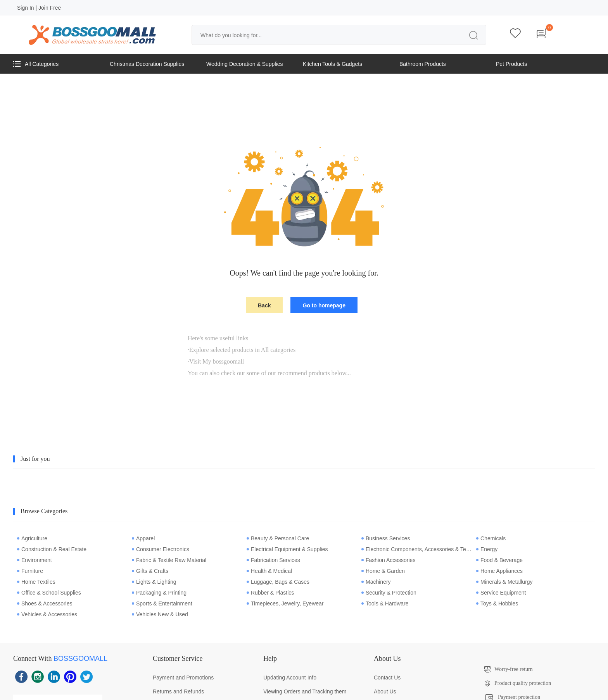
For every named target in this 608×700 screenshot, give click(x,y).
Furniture (30, 571)
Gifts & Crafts (150, 571)
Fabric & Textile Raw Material (169, 560)
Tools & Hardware (385, 603)
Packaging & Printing (159, 593)
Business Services (386, 538)
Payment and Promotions (183, 678)
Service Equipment (501, 593)
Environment (35, 560)
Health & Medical (269, 571)
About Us (385, 691)
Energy (487, 549)
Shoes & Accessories (45, 603)
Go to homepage (324, 305)
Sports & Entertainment (162, 603)
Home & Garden (383, 571)
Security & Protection (389, 593)
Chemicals (491, 538)
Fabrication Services (273, 560)
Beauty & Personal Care (278, 538)
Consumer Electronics (161, 549)
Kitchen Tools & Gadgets (332, 64)
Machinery (376, 582)
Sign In (26, 8)
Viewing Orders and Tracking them (305, 691)
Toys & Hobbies (497, 603)
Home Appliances (499, 571)
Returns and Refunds (178, 691)
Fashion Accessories (388, 560)
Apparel (143, 538)
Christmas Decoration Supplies (147, 64)
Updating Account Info (290, 678)
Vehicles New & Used (160, 614)
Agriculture (32, 538)
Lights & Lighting (154, 582)
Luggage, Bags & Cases (278, 582)
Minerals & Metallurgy (504, 582)
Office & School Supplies (49, 593)
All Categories (36, 64)
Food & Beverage (499, 560)
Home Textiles (36, 582)
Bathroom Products (423, 64)
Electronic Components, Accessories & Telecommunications (417, 549)
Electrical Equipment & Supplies (287, 549)
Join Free (50, 8)
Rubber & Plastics (270, 593)
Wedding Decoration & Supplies (244, 64)
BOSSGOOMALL (80, 659)
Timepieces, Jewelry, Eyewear (285, 603)
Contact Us (387, 678)
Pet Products (511, 64)
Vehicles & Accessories (47, 614)
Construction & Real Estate (52, 549)
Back (264, 305)
